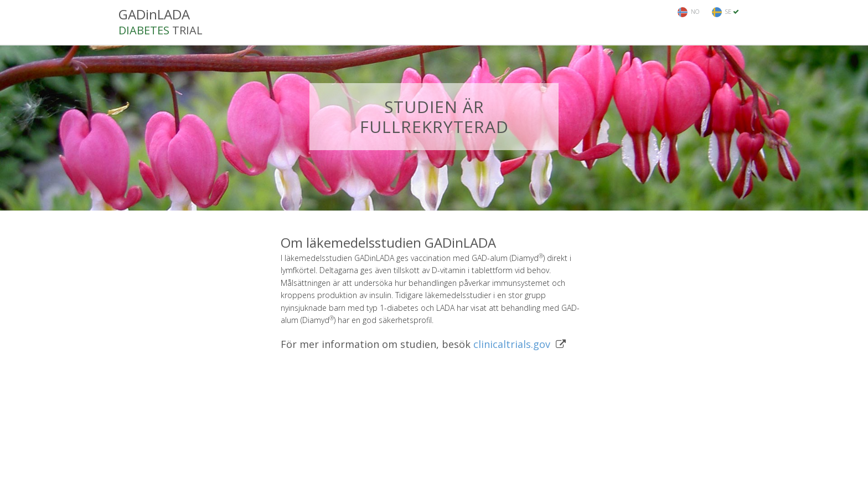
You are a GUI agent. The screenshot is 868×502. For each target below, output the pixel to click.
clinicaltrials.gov (512, 344)
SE (725, 12)
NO (688, 12)
